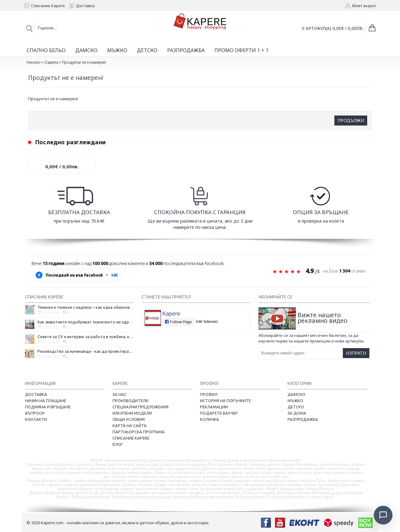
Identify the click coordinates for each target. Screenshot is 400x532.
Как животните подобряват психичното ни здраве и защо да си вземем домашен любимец (86, 322)
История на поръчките (225, 401)
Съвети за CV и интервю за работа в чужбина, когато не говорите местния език (86, 337)
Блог (118, 444)
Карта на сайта (130, 426)
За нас (120, 394)
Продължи (351, 120)
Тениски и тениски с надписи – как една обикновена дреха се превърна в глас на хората (86, 307)
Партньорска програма (139, 432)
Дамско (296, 394)
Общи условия (129, 419)
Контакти (36, 419)
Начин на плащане (46, 401)
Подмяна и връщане (48, 407)
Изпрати (356, 353)
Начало (34, 62)
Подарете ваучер (219, 413)
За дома (297, 413)
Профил (209, 394)
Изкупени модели (132, 413)
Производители (130, 401)
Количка (210, 419)
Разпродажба (303, 419)
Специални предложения (140, 407)
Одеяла (51, 62)
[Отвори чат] (383, 515)
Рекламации (214, 407)
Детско (296, 407)
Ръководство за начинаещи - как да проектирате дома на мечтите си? (86, 351)
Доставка (36, 394)
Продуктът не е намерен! (84, 62)
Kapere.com (52, 523)
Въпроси (35, 413)
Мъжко (295, 401)
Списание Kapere (131, 438)
